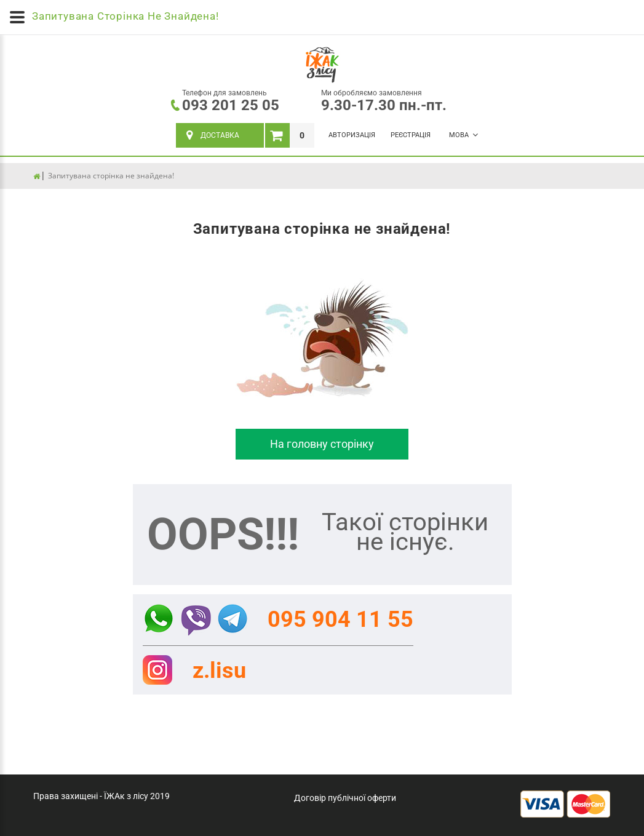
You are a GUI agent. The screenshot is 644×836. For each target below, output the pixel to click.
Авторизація (352, 135)
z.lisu (219, 671)
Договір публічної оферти (345, 798)
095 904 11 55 (340, 619)
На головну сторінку (322, 444)
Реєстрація (411, 135)
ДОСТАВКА (213, 135)
